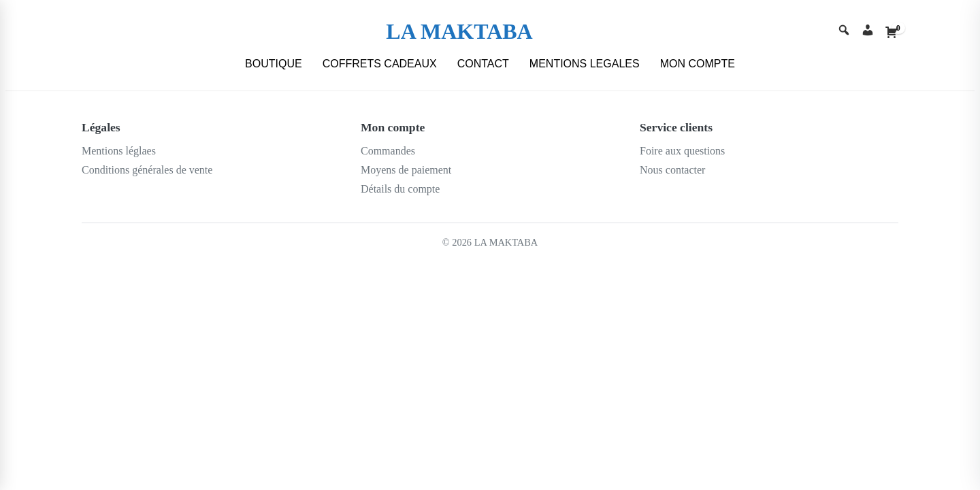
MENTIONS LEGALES (585, 64)
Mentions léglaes (119, 151)
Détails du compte (400, 189)
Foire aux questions (682, 151)
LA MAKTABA (459, 31)
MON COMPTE (698, 64)
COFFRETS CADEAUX (380, 64)
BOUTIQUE (274, 64)
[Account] (868, 32)
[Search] (844, 32)
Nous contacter (672, 170)
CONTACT (483, 64)
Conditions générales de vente (147, 170)
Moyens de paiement (406, 170)
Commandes (388, 151)
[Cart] (892, 32)
